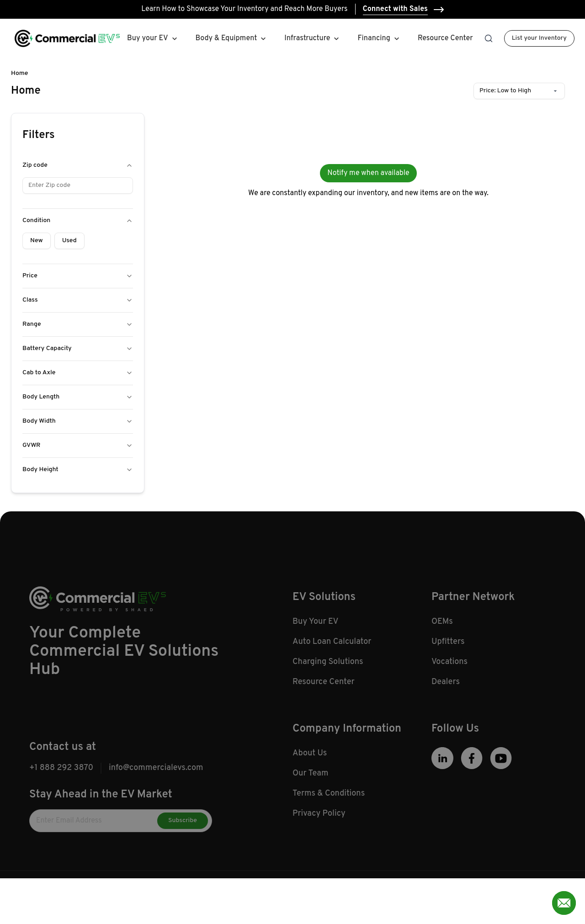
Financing (379, 39)
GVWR (78, 445)
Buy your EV (148, 38)
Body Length (78, 397)
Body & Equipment (226, 38)
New (37, 241)
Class (78, 300)
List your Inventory (539, 38)
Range (78, 324)
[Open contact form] (564, 903)
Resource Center (445, 38)
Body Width (78, 421)
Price (78, 276)
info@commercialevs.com (156, 775)
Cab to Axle (78, 373)
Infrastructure (307, 38)
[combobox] (519, 91)
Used (69, 241)
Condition (78, 220)
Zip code (78, 165)
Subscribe (183, 827)
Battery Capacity (78, 348)
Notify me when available (368, 173)
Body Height (78, 470)
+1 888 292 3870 (61, 775)
